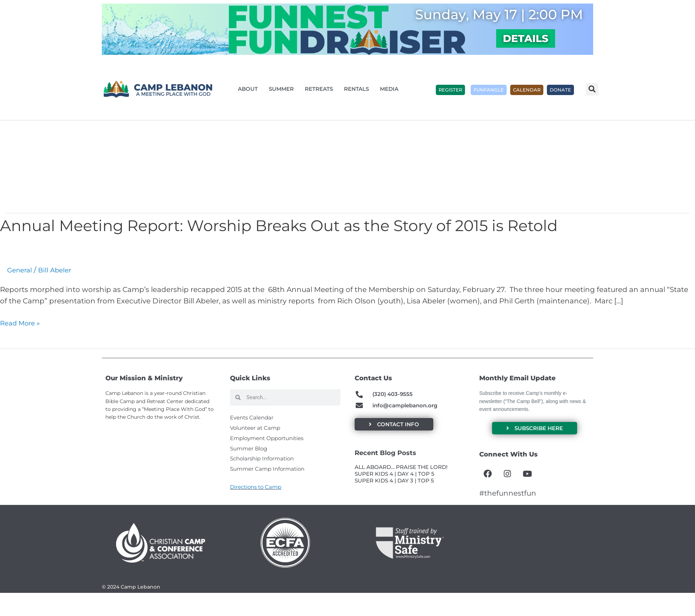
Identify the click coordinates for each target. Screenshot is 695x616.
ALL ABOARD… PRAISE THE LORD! (401, 469)
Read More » (22, 323)
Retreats (321, 89)
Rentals (358, 89)
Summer (283, 89)
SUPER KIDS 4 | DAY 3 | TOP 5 (394, 483)
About (250, 89)
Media (391, 89)
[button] (592, 89)
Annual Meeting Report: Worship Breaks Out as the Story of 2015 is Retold (325, 225)
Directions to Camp (256, 494)
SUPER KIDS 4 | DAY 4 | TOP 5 (394, 476)
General (21, 270)
